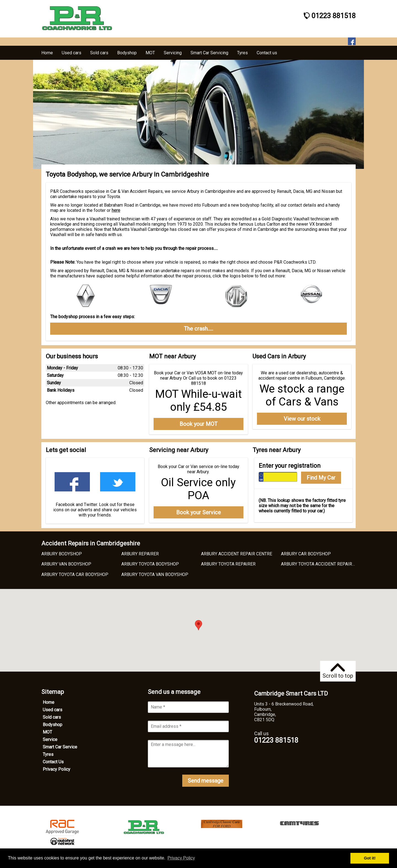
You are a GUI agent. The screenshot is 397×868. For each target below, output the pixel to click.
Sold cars (52, 717)
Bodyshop (53, 725)
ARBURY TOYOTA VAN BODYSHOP (155, 574)
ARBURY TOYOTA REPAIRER (228, 564)
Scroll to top (338, 671)
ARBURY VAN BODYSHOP (66, 564)
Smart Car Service (60, 747)
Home (49, 702)
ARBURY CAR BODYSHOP (306, 554)
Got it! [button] (370, 858)
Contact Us (53, 762)
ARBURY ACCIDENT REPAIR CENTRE (237, 554)
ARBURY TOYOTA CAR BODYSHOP (75, 574)
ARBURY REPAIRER (140, 554)
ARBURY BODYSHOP (62, 554)
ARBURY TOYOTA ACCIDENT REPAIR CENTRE (325, 564)
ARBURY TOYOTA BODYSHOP (150, 564)
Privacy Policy (57, 769)
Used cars (53, 710)
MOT (47, 732)
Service (50, 739)
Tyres (48, 754)
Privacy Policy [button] (181, 858)
